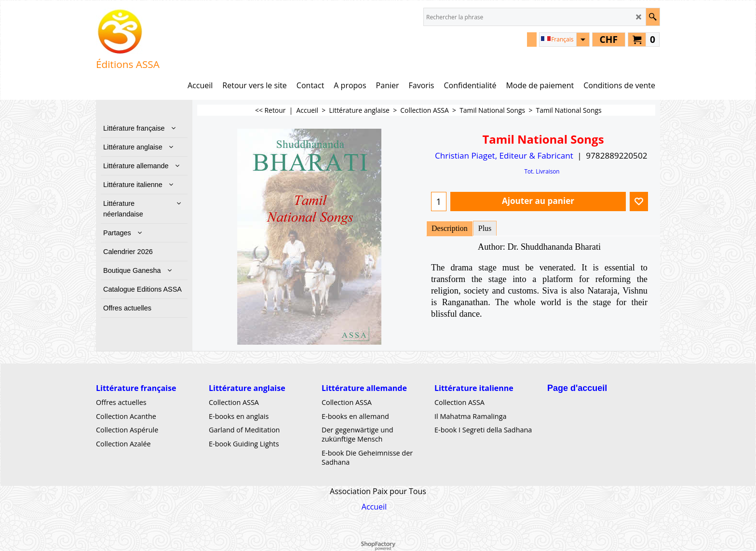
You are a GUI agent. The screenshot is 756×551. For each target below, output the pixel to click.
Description (450, 228)
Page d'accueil (577, 388)
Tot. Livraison (542, 171)
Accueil (374, 507)
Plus (485, 228)
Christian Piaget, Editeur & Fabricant (504, 155)
